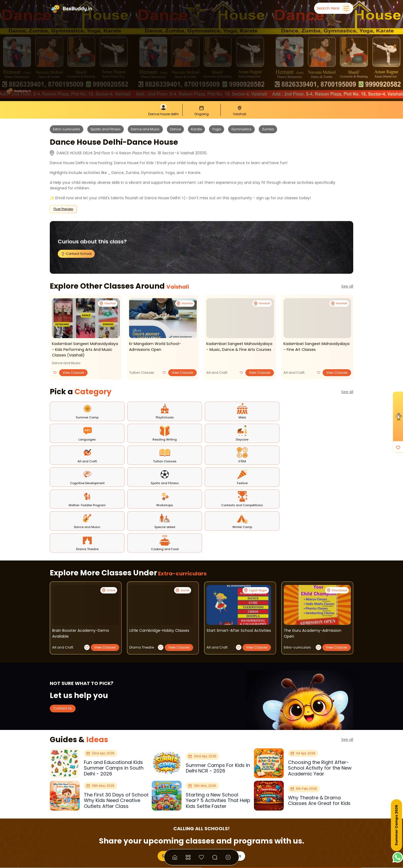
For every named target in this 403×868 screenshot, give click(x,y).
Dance (175, 129)
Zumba (268, 129)
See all (347, 286)
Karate (196, 129)
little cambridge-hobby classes (162, 537)
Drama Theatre (142, 554)
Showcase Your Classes (185, 763)
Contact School (78, 254)
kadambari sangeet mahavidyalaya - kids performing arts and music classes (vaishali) (85, 349)
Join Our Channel (255, 820)
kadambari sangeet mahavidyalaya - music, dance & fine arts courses (238, 349)
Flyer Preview (63, 209)
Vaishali (182, 286)
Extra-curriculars (67, 129)
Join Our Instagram (307, 820)
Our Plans (232, 763)
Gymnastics (241, 129)
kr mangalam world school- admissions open (157, 346)
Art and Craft (217, 372)
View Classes (73, 372)
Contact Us (66, 615)
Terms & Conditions (186, 838)
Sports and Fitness (106, 129)
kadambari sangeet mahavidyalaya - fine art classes (316, 346)
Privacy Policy (224, 838)
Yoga (217, 129)
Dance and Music (145, 129)
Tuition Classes (142, 372)
